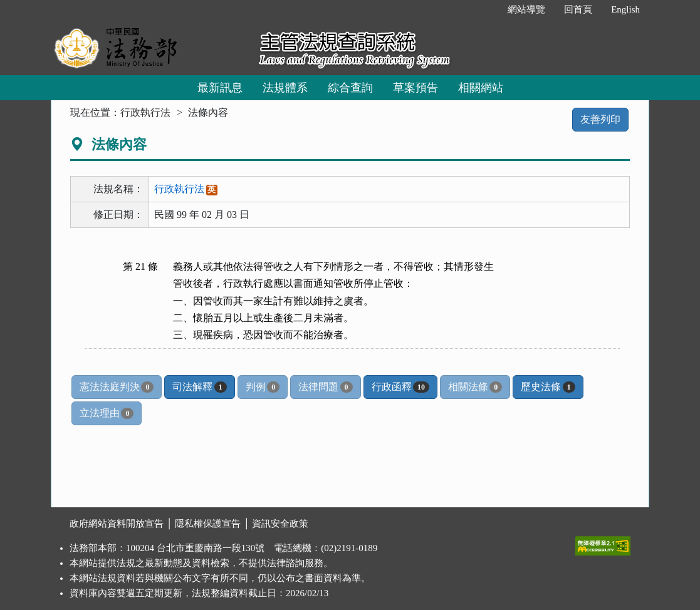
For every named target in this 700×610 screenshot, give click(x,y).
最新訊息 (220, 88)
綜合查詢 (350, 88)
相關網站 (481, 88)
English (625, 9)
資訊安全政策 (280, 524)
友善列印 (600, 119)
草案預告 (415, 88)
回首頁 (578, 9)
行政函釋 (400, 387)
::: (485, 9)
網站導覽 (526, 9)
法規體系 (285, 88)
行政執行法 (145, 112)
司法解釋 (199, 387)
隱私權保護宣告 (208, 524)
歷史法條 (548, 387)
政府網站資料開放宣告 (117, 524)
